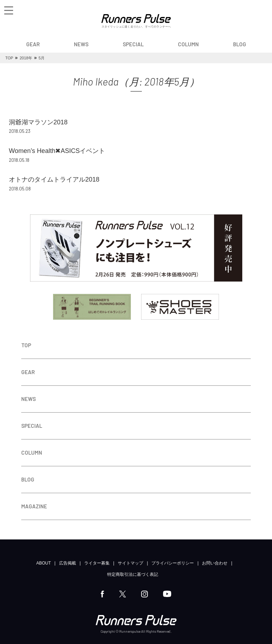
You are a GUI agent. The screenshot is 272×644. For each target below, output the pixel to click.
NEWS (81, 44)
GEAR (33, 44)
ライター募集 (97, 563)
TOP (26, 345)
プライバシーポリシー (173, 563)
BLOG (240, 44)
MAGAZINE (34, 506)
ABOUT (43, 563)
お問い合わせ (215, 563)
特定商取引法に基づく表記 (133, 574)
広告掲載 (68, 563)
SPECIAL (133, 44)
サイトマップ (131, 563)
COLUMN (188, 44)
